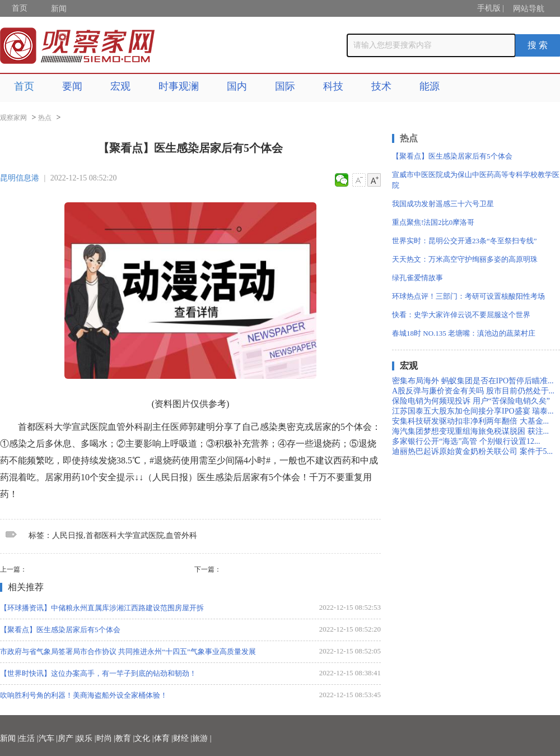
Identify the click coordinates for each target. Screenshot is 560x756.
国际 (285, 86)
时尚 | (106, 738)
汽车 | (48, 738)
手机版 (489, 8)
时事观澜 (179, 86)
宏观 (120, 86)
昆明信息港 (20, 178)
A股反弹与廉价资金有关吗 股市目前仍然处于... (473, 391)
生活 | (29, 738)
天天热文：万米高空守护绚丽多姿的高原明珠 (465, 259)
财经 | (183, 738)
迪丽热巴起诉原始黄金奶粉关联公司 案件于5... (472, 451)
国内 (237, 86)
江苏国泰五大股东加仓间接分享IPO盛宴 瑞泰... (473, 411)
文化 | (144, 738)
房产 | (67, 738)
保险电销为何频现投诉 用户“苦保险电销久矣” (471, 401)
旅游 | (202, 738)
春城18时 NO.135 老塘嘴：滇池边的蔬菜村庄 (464, 333)
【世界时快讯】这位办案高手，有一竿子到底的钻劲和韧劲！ (98, 673)
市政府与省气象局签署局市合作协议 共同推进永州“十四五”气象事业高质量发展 (128, 651)
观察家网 (13, 118)
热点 (45, 118)
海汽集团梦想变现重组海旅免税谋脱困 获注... (470, 431)
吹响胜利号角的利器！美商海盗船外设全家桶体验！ (84, 695)
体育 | (164, 738)
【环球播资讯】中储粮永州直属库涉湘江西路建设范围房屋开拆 (102, 608)
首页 (20, 8)
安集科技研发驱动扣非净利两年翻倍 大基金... (470, 421)
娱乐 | (86, 738)
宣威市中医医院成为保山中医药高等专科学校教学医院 (476, 180)
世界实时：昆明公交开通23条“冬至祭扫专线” (465, 241)
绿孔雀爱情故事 (417, 278)
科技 (333, 86)
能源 (430, 86)
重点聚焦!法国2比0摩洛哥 (433, 222)
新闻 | (10, 738)
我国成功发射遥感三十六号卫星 (443, 204)
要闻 (72, 86)
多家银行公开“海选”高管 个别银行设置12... (466, 441)
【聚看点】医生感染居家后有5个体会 (60, 630)
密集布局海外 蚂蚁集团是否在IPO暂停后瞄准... (473, 381)
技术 (381, 86)
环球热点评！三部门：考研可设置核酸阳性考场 (468, 296)
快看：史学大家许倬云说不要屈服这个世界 (461, 315)
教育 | (125, 738)
